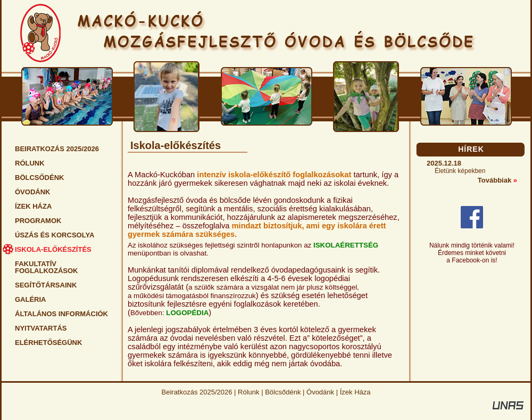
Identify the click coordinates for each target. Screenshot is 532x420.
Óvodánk (320, 392)
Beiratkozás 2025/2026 (197, 392)
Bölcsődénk (283, 392)
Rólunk (248, 392)
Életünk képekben (460, 171)
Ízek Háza (355, 392)
